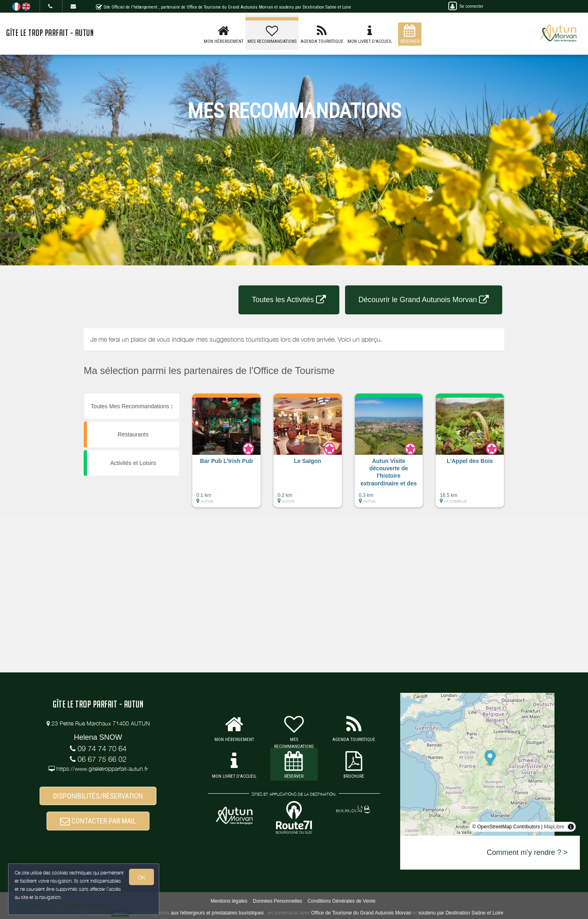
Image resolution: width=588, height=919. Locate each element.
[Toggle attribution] (571, 827)
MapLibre (554, 827)
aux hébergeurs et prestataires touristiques (217, 913)
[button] (226, 454)
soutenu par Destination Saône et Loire (461, 913)
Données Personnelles (277, 901)
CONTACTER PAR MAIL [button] (98, 821)
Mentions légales (229, 901)
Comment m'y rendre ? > (527, 852)
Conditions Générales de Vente (341, 901)
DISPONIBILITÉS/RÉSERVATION (98, 796)
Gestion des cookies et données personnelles (62, 905)
